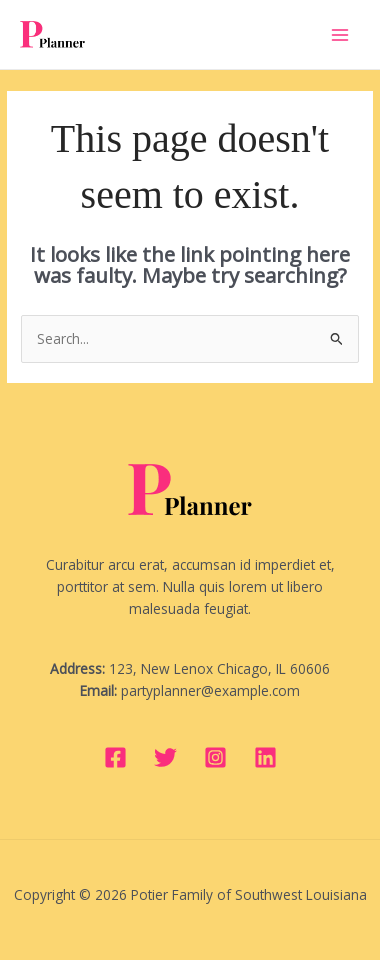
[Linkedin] (265, 757)
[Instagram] (215, 757)
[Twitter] (165, 757)
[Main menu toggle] (340, 34)
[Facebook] (115, 757)
